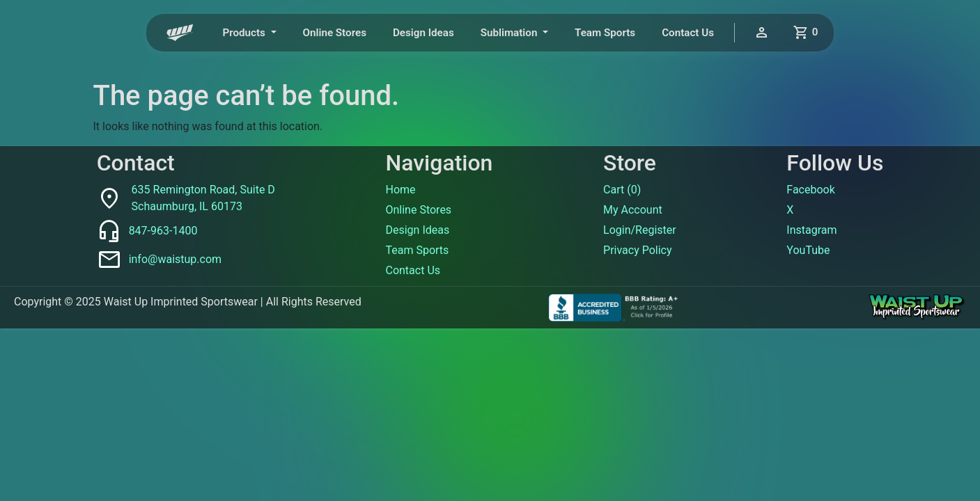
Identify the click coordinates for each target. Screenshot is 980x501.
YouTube (808, 250)
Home (400, 190)
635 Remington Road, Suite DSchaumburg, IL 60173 (203, 198)
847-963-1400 (163, 231)
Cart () (622, 190)
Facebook (810, 190)
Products (245, 33)
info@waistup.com (175, 259)
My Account (633, 210)
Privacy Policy (638, 250)
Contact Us (688, 33)
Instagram (811, 230)
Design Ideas (423, 33)
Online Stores (335, 33)
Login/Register (640, 230)
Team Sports (605, 33)
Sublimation (510, 33)
